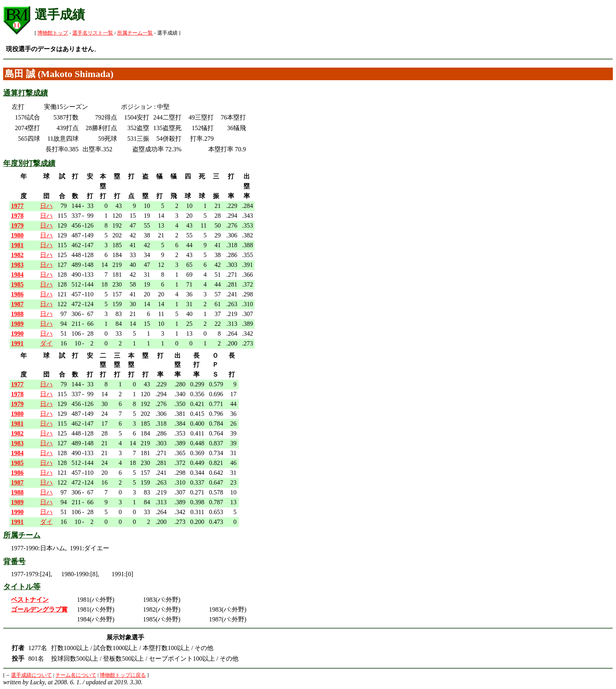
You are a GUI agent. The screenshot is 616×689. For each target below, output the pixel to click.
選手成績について (31, 675)
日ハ (46, 206)
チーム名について (76, 675)
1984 (17, 275)
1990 (17, 333)
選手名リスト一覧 (93, 33)
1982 (17, 255)
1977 (17, 206)
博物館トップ (53, 33)
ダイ (46, 343)
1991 (17, 343)
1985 (17, 284)
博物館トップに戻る (123, 675)
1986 (17, 294)
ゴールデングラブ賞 (39, 609)
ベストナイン (30, 600)
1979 (17, 225)
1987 (17, 304)
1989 (17, 324)
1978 (17, 216)
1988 (17, 314)
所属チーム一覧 (135, 33)
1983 (17, 265)
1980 (17, 235)
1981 (17, 245)
